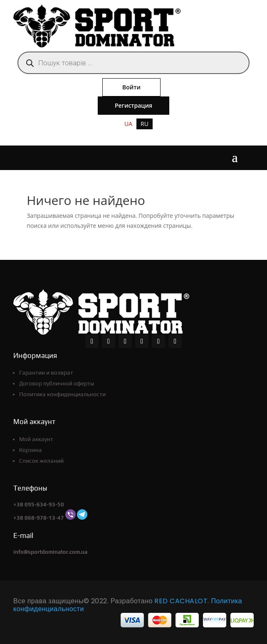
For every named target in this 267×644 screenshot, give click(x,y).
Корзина (31, 450)
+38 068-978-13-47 (39, 518)
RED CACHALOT (181, 601)
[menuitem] (128, 124)
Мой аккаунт (36, 439)
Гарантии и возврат (46, 373)
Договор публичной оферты (57, 383)
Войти (131, 87)
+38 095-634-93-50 (39, 505)
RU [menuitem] (145, 124)
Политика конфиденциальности (62, 394)
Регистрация (133, 105)
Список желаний (41, 461)
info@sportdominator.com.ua (50, 552)
